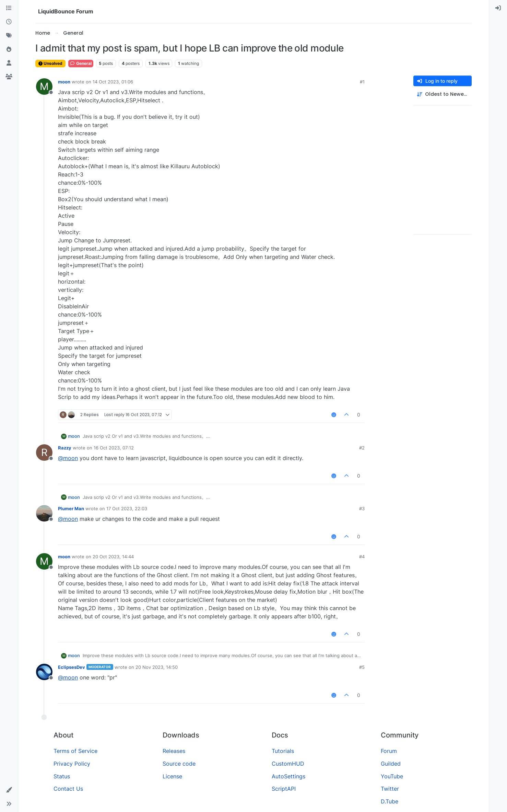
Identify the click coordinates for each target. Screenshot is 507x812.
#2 (362, 448)
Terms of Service (75, 751)
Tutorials (283, 751)
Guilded (391, 764)
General (81, 63)
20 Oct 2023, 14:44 (113, 557)
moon (64, 82)
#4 (362, 557)
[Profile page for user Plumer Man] (44, 513)
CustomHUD (288, 764)
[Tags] (9, 36)
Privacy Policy (72, 764)
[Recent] (9, 22)
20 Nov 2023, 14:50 (157, 667)
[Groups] (9, 77)
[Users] (9, 63)
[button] (9, 790)
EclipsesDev (72, 667)
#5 (362, 667)
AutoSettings (288, 776)
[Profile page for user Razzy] (44, 453)
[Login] (498, 8)
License (172, 776)
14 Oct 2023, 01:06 (113, 82)
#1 (362, 82)
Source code (179, 764)
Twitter (390, 789)
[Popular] (9, 49)
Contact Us (68, 789)
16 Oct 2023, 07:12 (114, 448)
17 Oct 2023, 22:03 (127, 508)
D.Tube (390, 801)
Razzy (65, 448)
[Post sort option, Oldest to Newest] (443, 94)
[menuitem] (498, 8)
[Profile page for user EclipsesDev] (44, 672)
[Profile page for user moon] (44, 87)
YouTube (392, 776)
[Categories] (9, 8)
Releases (174, 751)
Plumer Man (71, 508)
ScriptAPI (284, 789)
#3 (362, 508)
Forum (389, 751)
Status (62, 776)
